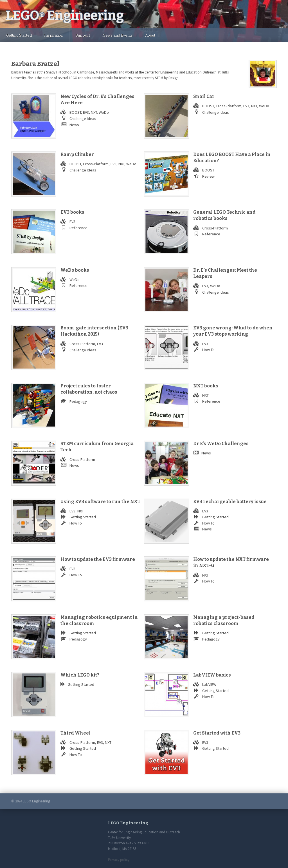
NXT (94, 112)
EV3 (86, 112)
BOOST (75, 112)
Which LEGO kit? (80, 675)
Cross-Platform (229, 106)
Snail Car (204, 96)
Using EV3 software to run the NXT (100, 502)
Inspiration (54, 35)
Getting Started (19, 35)
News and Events (118, 35)
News (74, 125)
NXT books (206, 386)
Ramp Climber (77, 154)
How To (208, 350)
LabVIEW (209, 684)
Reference (78, 228)
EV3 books (72, 212)
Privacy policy (119, 860)
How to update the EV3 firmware (98, 559)
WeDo (104, 112)
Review (208, 176)
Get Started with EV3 (217, 733)
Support (83, 35)
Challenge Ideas (83, 119)
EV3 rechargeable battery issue (230, 502)
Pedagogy (78, 401)
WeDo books (75, 270)
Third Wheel (76, 733)
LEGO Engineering (65, 15)
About (150, 35)
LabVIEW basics (212, 675)
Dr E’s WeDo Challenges (221, 444)
